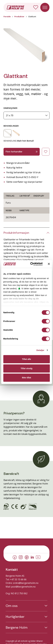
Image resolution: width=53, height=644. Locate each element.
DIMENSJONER (10, 108)
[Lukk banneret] (49, 264)
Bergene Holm (17, 628)
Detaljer (40, 350)
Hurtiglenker (15, 617)
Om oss (12, 606)
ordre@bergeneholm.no (26, 583)
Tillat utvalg (26, 368)
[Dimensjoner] (26, 116)
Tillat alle (27, 359)
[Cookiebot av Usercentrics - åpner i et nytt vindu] (32, 264)
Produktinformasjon (16, 233)
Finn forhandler (22, 152)
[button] (26, 47)
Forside (7, 16)
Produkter (19, 16)
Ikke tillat (26, 378)
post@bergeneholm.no (23, 587)
